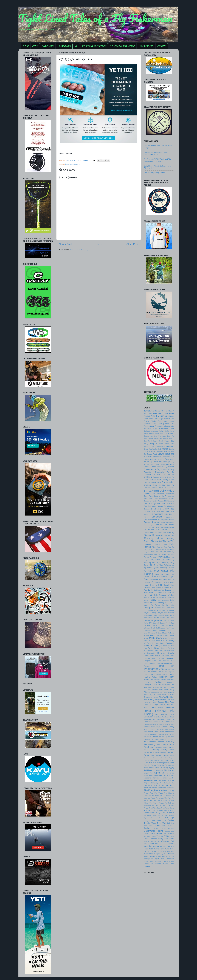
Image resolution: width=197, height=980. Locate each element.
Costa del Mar (159, 485)
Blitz (172, 441)
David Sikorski (170, 494)
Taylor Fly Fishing (167, 773)
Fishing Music (154, 538)
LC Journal (154, 623)
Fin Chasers (148, 530)
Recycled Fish (169, 680)
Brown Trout (164, 454)
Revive (166, 690)
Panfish (154, 658)
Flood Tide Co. (150, 549)
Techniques (158, 775)
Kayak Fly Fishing (166, 613)
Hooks (172, 600)
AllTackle (171, 416)
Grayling (147, 587)
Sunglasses (149, 760)
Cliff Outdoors (168, 474)
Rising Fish (166, 695)
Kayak (172, 610)
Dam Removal (150, 494)
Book (146, 451)
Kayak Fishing (150, 613)
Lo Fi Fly (154, 630)
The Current (170, 788)
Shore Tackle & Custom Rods (164, 724)
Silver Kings (156, 727)
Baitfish (171, 433)
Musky (171, 641)
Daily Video (167, 491)
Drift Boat (155, 509)
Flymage (153, 568)
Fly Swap (152, 563)
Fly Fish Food (165, 552)
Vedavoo (160, 836)
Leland (172, 625)
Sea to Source (153, 722)
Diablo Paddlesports (161, 499)
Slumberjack (170, 729)
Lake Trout (170, 618)
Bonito (171, 449)
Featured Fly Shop (154, 527)
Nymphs (171, 653)
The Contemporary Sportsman (155, 788)
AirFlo (166, 413)
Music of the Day (162, 641)
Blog (146, 443)
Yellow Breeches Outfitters (159, 861)
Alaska (171, 413)
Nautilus (167, 645)
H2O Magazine (169, 593)
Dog (146, 506)
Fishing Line (169, 535)
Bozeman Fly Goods (156, 451)
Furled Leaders (166, 574)
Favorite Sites (146, 46)
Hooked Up (165, 600)
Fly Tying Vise (156, 565)
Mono (146, 641)
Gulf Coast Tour (159, 590)
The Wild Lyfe (149, 810)
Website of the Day (161, 846)
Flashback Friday (160, 544)
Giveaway (156, 582)
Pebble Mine (169, 663)
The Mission (160, 798)
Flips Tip (171, 547)
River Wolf (163, 697)
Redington (170, 682)
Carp (167, 459)
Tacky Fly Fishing (161, 768)
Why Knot (167, 851)
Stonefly (164, 750)
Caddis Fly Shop (157, 459)
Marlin (146, 635)
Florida (158, 549)
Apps (160, 421)
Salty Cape (159, 714)
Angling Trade (150, 421)
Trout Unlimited (163, 823)
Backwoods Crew (167, 428)
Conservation (168, 482)
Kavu (166, 610)
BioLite (167, 441)
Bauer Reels (158, 439)
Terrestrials (148, 780)
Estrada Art (156, 520)
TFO (155, 780)
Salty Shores (170, 714)
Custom (147, 488)
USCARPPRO (158, 834)
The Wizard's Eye (162, 810)
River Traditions (154, 697)
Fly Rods (166, 560)
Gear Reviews (64, 46)
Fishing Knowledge (154, 535)
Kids (155, 615)
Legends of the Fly (160, 625)
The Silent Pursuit (157, 803)
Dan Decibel (160, 494)
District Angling (169, 501)
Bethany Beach (157, 441)
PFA (173, 666)
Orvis (147, 656)
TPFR (165, 821)
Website (148, 846)
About (35, 46)
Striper (166, 755)
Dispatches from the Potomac (154, 501)
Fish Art (164, 530)
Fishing (171, 533)
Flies (154, 547)
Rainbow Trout (167, 677)
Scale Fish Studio (164, 717)
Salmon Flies (150, 708)
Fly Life (147, 557)
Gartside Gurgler (168, 577)
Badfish (161, 431)
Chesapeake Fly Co (164, 472)
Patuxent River (169, 661)
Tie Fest (164, 815)
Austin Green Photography (154, 426)
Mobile (146, 638)
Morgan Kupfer (73, 160)
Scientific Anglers (159, 719)
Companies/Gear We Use (122, 46)
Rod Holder (159, 700)
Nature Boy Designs (153, 645)
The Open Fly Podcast (158, 801)
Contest (148, 485)
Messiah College (163, 635)
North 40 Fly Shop (168, 648)
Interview (158, 608)
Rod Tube (167, 700)
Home (26, 46)
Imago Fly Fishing (152, 605)
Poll (159, 672)
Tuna (172, 826)
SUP (162, 760)
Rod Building (149, 700)
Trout (154, 823)
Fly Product (162, 557)
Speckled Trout (163, 742)
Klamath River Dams (166, 615)
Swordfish (171, 765)
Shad (167, 722)
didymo (171, 499)
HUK (156, 603)
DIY (76, 46)
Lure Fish (147, 633)
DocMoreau (170, 504)
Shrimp (147, 727)
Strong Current (159, 758)
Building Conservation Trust (165, 457)
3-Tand (170, 411)
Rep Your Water (157, 690)
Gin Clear (163, 580)
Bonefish (164, 449)
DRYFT (154, 511)
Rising (159, 695)
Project (165, 674)
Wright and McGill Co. (165, 856)
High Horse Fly (164, 598)
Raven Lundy (149, 680)
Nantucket (170, 643)
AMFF (146, 419)
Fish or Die (158, 533)
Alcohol (147, 416)
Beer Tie (147, 441)
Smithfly (162, 732)
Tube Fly (165, 826)
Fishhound (165, 533)
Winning (171, 854)
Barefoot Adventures (151, 436)
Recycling (147, 682)
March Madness (168, 633)
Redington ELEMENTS (153, 685)
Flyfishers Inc (169, 565)
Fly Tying (161, 562)
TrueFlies (157, 826)
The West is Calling (168, 808)
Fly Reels (156, 560)
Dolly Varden (152, 506)
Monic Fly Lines (169, 638)
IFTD (172, 603)
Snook (147, 734)
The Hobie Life (157, 796)
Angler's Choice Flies (166, 419)
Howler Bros (149, 603)
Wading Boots (163, 839)
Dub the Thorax (163, 511)
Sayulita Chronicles (151, 717)
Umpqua (156, 828)
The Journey (167, 796)
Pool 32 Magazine (168, 672)
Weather (171, 844)
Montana (152, 641)
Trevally (147, 823)
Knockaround (149, 618)
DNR (163, 503)
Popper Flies (150, 674)
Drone (162, 509)
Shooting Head (149, 724)
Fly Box (155, 552)
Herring (156, 598)
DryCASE (147, 511)
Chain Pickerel (150, 467)
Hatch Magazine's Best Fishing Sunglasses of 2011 (156, 153)
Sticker (171, 747)
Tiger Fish (171, 815)
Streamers (149, 752)
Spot (158, 745)
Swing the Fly (162, 765)
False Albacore (161, 525)
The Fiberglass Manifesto (156, 790)
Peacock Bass (150, 663)
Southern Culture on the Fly (156, 737)
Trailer (171, 820)
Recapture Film (159, 680)
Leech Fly (164, 623)
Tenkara (156, 778)
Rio (145, 692)
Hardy (146, 595)
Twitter (147, 828)
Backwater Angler (151, 429)
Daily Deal (154, 491)
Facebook (149, 522)
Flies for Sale (162, 547)
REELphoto (148, 690)
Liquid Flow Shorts (167, 628)
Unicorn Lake (169, 831)
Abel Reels (158, 413)
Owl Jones (165, 656)
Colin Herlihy (163, 480)
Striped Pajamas (156, 755)
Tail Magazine (150, 770)
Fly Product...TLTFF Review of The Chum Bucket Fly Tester (158, 160)
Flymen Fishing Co (163, 568)
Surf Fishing (169, 760)
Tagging (171, 768)
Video (167, 836)
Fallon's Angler (149, 525)
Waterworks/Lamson (152, 844)
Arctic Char (170, 424)
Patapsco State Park (153, 661)
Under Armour (168, 828)
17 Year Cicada (155, 411)
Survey (167, 763)
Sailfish (162, 705)
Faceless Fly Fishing (161, 522)
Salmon (171, 705)
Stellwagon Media (161, 747)
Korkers (162, 618)
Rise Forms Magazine (167, 692)
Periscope (147, 666)
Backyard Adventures (151, 431)
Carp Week (48, 46)
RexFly (172, 690)
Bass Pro (170, 436)
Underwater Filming (154, 831)
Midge (172, 635)
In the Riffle (168, 605)
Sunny (157, 760)
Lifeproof (147, 628)
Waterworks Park (168, 841)
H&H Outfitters (156, 592)
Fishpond (148, 544)
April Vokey (169, 421)
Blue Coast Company (159, 446)
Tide (159, 815)
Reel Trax (170, 687)
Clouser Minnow (159, 477)
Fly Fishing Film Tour (166, 554)
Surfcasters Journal (151, 763)
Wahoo (171, 839)
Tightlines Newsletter (151, 818)
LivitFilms (147, 630)
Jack (164, 608)
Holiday (153, 600)
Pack (172, 656)
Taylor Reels (148, 775)
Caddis (147, 459)
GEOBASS (154, 580)
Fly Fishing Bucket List (94, 46)
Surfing (161, 763)
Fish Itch (151, 533)
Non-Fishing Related (152, 648)
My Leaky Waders (159, 643)
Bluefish (152, 449)
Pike (148, 672)
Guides (151, 590)
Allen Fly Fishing (159, 416)
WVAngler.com (149, 859)
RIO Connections (153, 692)
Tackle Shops (149, 768)
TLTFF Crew (164, 818)
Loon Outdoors (164, 630)
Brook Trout (152, 454)
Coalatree (152, 480)
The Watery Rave (155, 808)
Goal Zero (166, 582)
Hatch (151, 595)
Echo (166, 514)
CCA (172, 464)
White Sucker (157, 851)
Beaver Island (168, 438)
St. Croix (170, 745)
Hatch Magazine (160, 595)
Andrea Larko (154, 419)
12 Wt (146, 411)
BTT (173, 454)
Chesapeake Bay (152, 469)
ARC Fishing (159, 424)
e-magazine (158, 514)
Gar (158, 577)
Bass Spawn (149, 439)
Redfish (158, 682)
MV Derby (148, 643)
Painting (147, 658)
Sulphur (172, 758)
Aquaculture (148, 424)
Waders (154, 839)
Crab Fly (170, 485)
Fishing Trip (169, 541)
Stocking (156, 750)
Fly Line (153, 557)
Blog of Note (157, 444)
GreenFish (166, 588)
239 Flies (164, 411)
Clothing (148, 477)
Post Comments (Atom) (79, 249)
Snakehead (170, 732)
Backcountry (170, 426)
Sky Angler (160, 729)
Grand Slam (169, 585)
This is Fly (156, 813)
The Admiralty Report (164, 780)
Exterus (171, 520)
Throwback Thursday (151, 815)
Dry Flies (170, 509)
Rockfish (171, 697)
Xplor (157, 859)
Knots (157, 618)
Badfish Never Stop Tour (158, 434)
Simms (164, 727)
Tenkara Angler (168, 778)
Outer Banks (155, 656)
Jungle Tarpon (159, 610)
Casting (166, 462)
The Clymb (170, 785)
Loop (172, 630)
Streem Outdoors (161, 753)
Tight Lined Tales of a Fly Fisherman (95, 18)
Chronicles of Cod (152, 474)
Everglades (164, 520)
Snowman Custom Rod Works (162, 734)
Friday (157, 574)
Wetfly (151, 849)
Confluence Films (154, 482)
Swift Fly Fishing (150, 765)
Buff (154, 457)
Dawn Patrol (148, 496)
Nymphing (161, 653)
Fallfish (171, 522)
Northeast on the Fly (151, 651)
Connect (162, 46)
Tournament (156, 821)
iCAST (167, 603)
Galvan (153, 577)
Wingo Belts (163, 854)
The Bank (161, 785)
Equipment (157, 517)
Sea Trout (161, 722)
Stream (171, 750)
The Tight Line (156, 805)
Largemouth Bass (160, 620)
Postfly (159, 674)
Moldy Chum (155, 638)
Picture (164, 669)
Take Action (159, 770)
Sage (156, 705)
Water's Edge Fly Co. (152, 841)
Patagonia (170, 658)
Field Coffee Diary (168, 527)
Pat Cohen (161, 658)
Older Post (132, 244)
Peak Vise (160, 663)
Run (151, 705)
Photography (152, 669)
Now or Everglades (165, 651)
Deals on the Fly (161, 496)
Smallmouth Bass (151, 732)
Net (173, 645)
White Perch (159, 849)
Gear (67, 164)
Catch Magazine (162, 464)
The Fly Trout (156, 793)
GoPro (159, 585)
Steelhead (149, 747)
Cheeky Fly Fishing (166, 467)
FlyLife (146, 568)
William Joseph (154, 854)
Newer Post (65, 244)
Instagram (149, 608)
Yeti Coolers (75, 164)
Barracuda (162, 436)
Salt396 (161, 708)
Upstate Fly (148, 834)
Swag (172, 763)
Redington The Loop (159, 687)
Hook (159, 600)
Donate (160, 506)
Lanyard (147, 621)
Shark (172, 722)
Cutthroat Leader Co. (158, 488)
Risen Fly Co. (150, 695)
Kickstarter (148, 615)
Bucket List (148, 457)
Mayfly (153, 635)
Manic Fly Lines (156, 633)
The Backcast (165, 783)
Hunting (161, 603)
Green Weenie (156, 588)
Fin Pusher (157, 530)
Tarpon (157, 773)
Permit (161, 666)
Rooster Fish (163, 702)
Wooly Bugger (149, 856)
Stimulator (147, 750)
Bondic (157, 449)
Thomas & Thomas (167, 813)
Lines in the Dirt (156, 628)
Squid (163, 745)
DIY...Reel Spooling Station (155, 173)
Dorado (167, 506)
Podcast (154, 672)
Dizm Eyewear (154, 504)
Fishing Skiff (157, 541)
